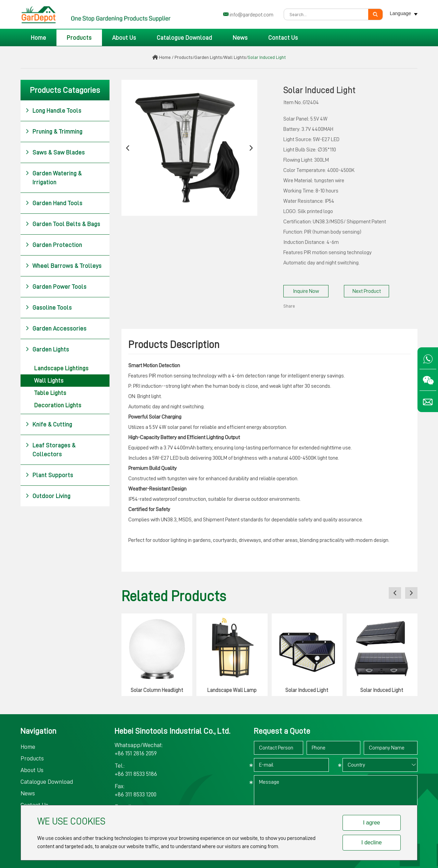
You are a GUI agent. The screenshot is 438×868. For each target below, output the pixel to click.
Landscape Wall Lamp (232, 690)
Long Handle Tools (53, 111)
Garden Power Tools (56, 287)
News (240, 38)
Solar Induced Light (267, 57)
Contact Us (283, 38)
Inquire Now (306, 291)
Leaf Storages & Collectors (50, 449)
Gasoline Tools (49, 308)
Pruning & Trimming (54, 132)
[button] (128, 148)
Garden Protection (54, 245)
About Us (124, 38)
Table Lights (50, 393)
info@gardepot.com (252, 15)
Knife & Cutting (49, 424)
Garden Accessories (56, 328)
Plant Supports (49, 475)
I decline (372, 842)
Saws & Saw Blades (55, 152)
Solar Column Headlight (157, 690)
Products (79, 38)
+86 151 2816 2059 (136, 753)
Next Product (367, 291)
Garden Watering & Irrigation (54, 177)
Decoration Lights (58, 405)
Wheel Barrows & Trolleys (63, 266)
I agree (372, 823)
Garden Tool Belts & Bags (63, 224)
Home (38, 38)
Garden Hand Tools (54, 203)
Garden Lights (208, 57)
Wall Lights (235, 57)
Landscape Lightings (61, 368)
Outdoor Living (48, 496)
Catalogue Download (184, 38)
